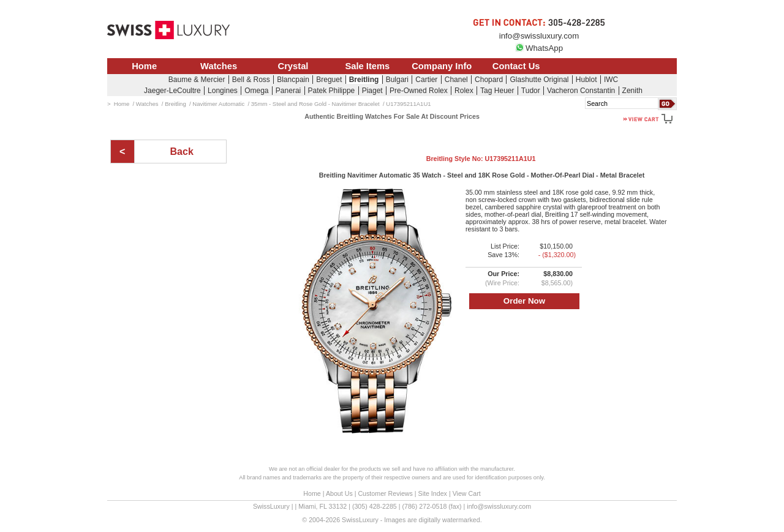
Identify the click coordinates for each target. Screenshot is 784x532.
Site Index (433, 493)
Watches (219, 66)
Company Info (442, 66)
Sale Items (367, 66)
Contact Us (516, 66)
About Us (339, 493)
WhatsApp (539, 48)
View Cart (467, 493)
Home (144, 66)
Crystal (293, 66)
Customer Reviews (385, 493)
